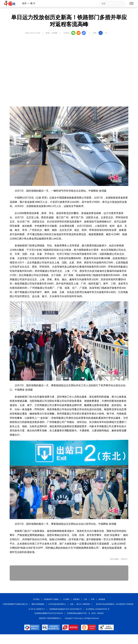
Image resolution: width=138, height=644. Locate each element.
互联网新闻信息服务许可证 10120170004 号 (65, 609)
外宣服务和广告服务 (51, 599)
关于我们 (36, 599)
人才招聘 (66, 599)
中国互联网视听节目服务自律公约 (15, 604)
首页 (24, 3)
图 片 (33, 3)
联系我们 (76, 599)
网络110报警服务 (38, 604)
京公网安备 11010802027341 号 (98, 609)
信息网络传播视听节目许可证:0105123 (49, 613)
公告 (85, 599)
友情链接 (102, 599)
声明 (93, 599)
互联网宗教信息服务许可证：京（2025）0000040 (85, 613)
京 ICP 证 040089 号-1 (37, 609)
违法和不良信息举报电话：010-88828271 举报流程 (115, 604)
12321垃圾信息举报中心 (57, 604)
